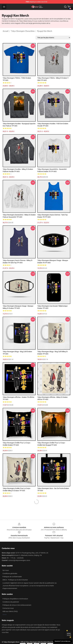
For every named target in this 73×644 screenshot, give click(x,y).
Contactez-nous (8, 608)
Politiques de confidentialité (12, 577)
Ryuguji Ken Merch (45, 31)
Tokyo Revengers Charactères (23, 31)
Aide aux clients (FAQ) (10, 611)
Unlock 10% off (69, 634)
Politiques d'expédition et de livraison (15, 599)
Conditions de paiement (11, 602)
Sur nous (6, 570)
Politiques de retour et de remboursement (17, 605)
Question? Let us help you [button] (62, 641)
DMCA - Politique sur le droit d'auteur (15, 580)
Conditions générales (10, 573)
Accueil (6, 31)
